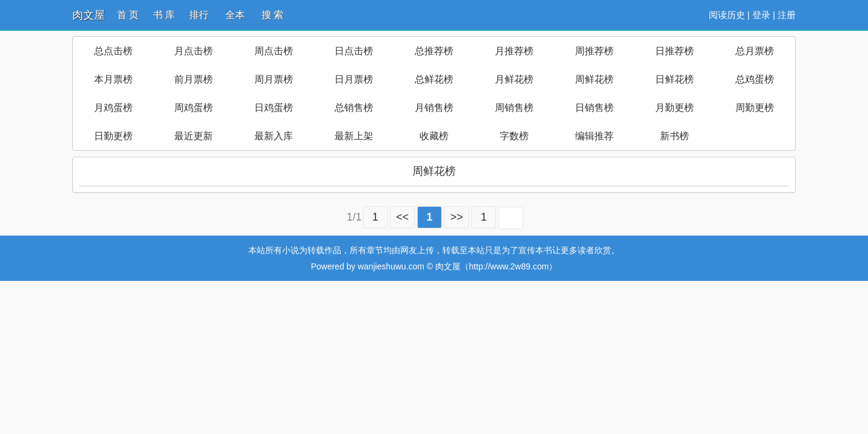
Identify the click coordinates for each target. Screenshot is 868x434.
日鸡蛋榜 (274, 108)
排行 (199, 15)
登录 (761, 15)
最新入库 (274, 136)
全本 (235, 15)
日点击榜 (354, 51)
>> (457, 217)
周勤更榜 (755, 108)
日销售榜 (594, 108)
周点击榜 (274, 51)
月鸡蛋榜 (113, 108)
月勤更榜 (675, 108)
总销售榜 (354, 108)
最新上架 (354, 136)
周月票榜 (274, 79)
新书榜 (675, 136)
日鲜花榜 (675, 79)
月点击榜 (193, 51)
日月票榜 (354, 79)
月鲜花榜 (514, 79)
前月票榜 (193, 79)
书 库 (164, 15)
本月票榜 (113, 79)
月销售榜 (434, 108)
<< (402, 217)
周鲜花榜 (594, 79)
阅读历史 (727, 15)
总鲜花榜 (434, 79)
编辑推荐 (594, 136)
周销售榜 (514, 108)
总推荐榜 (434, 51)
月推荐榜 (514, 51)
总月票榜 (755, 51)
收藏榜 (434, 136)
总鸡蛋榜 (755, 79)
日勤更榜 (113, 136)
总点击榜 (113, 51)
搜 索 (272, 15)
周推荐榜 (594, 51)
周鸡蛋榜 (193, 108)
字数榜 (514, 136)
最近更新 (193, 136)
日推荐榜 (675, 51)
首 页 (128, 15)
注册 (787, 15)
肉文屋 (89, 15)
